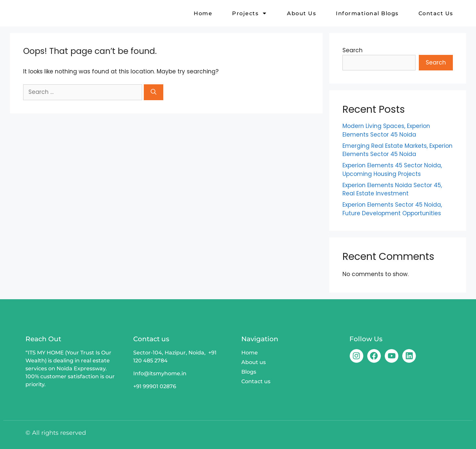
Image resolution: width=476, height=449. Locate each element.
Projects (250, 13)
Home (203, 13)
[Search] (154, 92)
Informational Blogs (367, 13)
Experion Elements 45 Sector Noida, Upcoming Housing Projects (392, 170)
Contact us (436, 13)
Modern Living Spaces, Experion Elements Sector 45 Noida (386, 130)
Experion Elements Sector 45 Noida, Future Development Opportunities (392, 209)
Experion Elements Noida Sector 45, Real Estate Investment (392, 189)
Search (353, 50)
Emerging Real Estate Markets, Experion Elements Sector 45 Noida (397, 150)
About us (301, 13)
